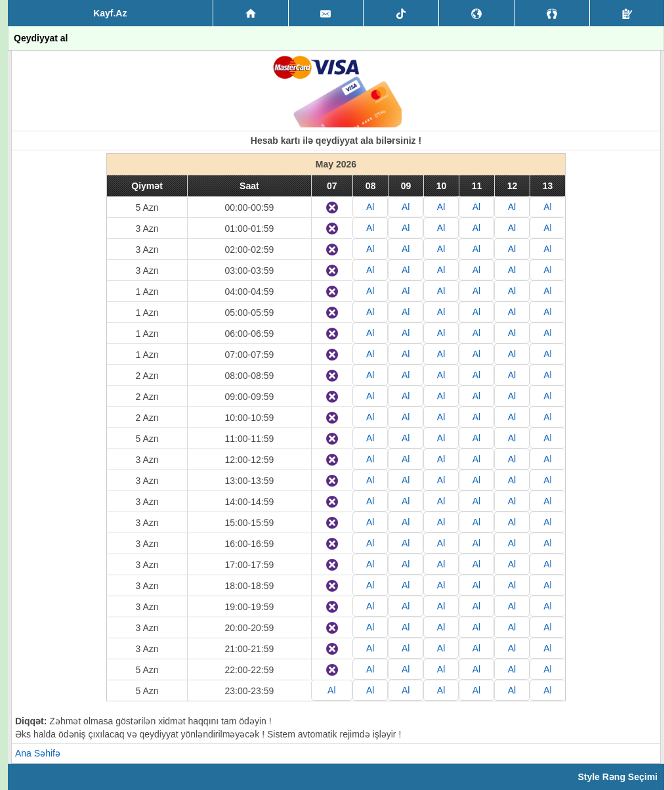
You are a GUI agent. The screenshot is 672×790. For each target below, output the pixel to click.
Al (370, 207)
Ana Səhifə (38, 753)
